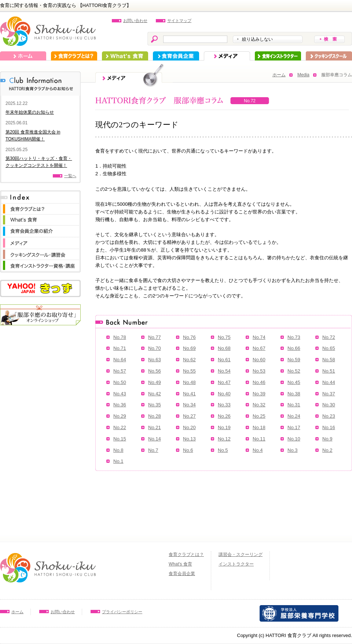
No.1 (118, 461)
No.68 (224, 348)
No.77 (155, 337)
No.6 (188, 450)
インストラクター (278, 56)
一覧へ (70, 176)
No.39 (259, 394)
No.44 (329, 382)
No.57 (120, 371)
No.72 (329, 337)
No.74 (259, 337)
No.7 (153, 450)
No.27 (189, 416)
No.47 (224, 382)
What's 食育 (125, 56)
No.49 (155, 382)
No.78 (120, 337)
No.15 (120, 439)
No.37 (329, 394)
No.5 (223, 450)
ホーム (23, 56)
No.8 (118, 450)
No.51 (329, 371)
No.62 (189, 360)
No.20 (189, 427)
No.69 (189, 348)
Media (303, 75)
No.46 (259, 382)
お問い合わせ (135, 21)
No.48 (189, 382)
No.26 (224, 416)
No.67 (259, 348)
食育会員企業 (176, 56)
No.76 (189, 337)
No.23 (329, 416)
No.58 (329, 360)
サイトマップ (179, 21)
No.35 (155, 405)
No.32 (259, 405)
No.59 (294, 360)
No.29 (120, 416)
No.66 (294, 348)
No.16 (329, 427)
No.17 (294, 427)
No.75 (224, 337)
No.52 (294, 371)
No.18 (259, 427)
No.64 (120, 360)
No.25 (259, 416)
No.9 (327, 439)
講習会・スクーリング (241, 555)
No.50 (120, 382)
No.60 (259, 360)
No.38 (294, 394)
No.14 (155, 439)
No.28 (155, 416)
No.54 (224, 371)
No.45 (294, 382)
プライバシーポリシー (122, 612)
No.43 (120, 394)
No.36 (120, 405)
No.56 (155, 371)
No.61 (224, 360)
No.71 (120, 348)
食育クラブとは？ (74, 56)
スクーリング (329, 56)
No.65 (329, 348)
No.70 (155, 348)
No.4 (258, 450)
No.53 (259, 371)
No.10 (294, 439)
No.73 (294, 337)
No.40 (224, 394)
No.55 (189, 371)
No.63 (155, 360)
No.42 (155, 394)
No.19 (224, 427)
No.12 (224, 439)
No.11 (259, 439)
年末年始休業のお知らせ (30, 112)
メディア (227, 56)
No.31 (294, 405)
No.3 (292, 450)
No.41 (189, 394)
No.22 (120, 427)
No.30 (329, 405)
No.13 (189, 439)
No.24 (294, 416)
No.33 (224, 405)
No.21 (155, 427)
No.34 (189, 405)
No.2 (327, 450)
